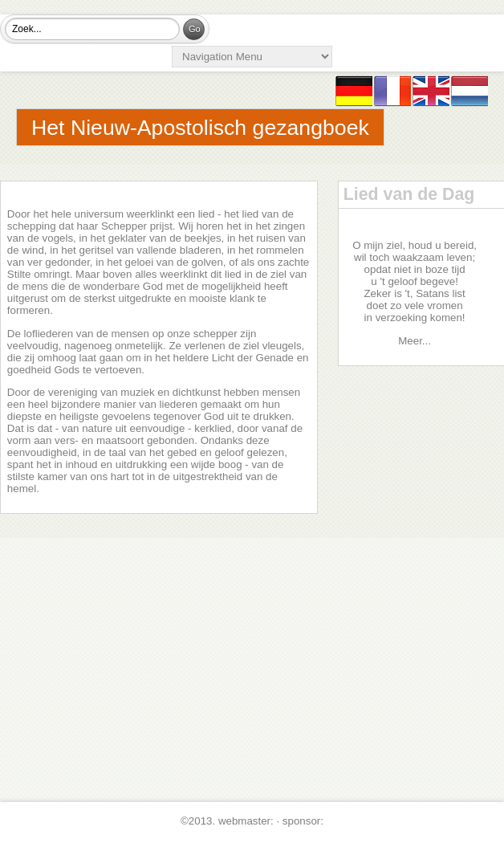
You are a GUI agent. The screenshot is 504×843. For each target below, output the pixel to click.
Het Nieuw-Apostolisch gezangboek (200, 128)
